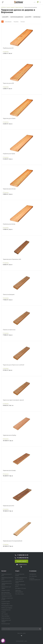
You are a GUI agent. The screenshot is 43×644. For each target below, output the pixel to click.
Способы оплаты (20, 594)
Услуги (17, 571)
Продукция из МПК (6, 581)
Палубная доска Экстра (9, 224)
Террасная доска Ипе (8, 506)
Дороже (23, 22)
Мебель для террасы (7, 608)
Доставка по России (21, 588)
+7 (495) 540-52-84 (23, 558)
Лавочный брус (5, 616)
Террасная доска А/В (8, 83)
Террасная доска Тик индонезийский (13, 541)
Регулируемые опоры (7, 606)
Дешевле (16, 22)
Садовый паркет (6, 604)
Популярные (8, 22)
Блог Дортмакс (33, 576)
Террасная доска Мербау (9, 435)
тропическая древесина (17, 17)
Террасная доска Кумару (9, 470)
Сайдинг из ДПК (6, 590)
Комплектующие (6, 624)
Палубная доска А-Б (8, 48)
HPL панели (5, 614)
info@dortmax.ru (23, 564)
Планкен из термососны (9, 330)
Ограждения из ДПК (7, 596)
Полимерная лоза (6, 610)
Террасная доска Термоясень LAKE (12, 259)
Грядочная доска (6, 618)
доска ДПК (5, 17)
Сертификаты (33, 574)
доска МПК (28, 17)
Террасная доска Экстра (9, 189)
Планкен (4, 612)
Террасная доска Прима (9, 118)
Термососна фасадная (9, 294)
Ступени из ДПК (6, 602)
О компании (33, 571)
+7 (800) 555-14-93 (23, 555)
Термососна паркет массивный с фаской (13, 400)
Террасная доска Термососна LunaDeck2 (13, 365)
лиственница (37, 17)
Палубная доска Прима (9, 154)
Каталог (4, 571)
